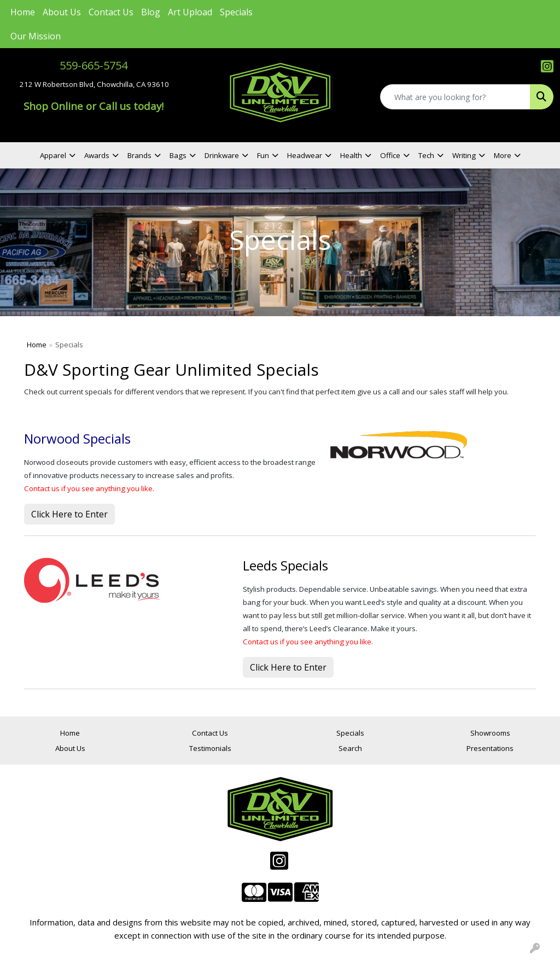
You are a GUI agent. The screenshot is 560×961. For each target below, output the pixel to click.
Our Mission (36, 36)
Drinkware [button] (222, 155)
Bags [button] (178, 155)
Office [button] (390, 155)
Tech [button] (426, 155)
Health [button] (351, 155)
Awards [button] (97, 155)
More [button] (503, 155)
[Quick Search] (455, 97)
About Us (62, 12)
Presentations (490, 748)
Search (350, 748)
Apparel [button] (53, 155)
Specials (236, 12)
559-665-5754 (94, 65)
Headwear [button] (305, 155)
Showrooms (490, 733)
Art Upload (190, 12)
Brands (139, 155)
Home (23, 12)
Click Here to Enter (69, 514)
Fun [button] (263, 155)
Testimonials (210, 748)
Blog (151, 12)
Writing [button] (464, 155)
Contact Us (111, 12)
